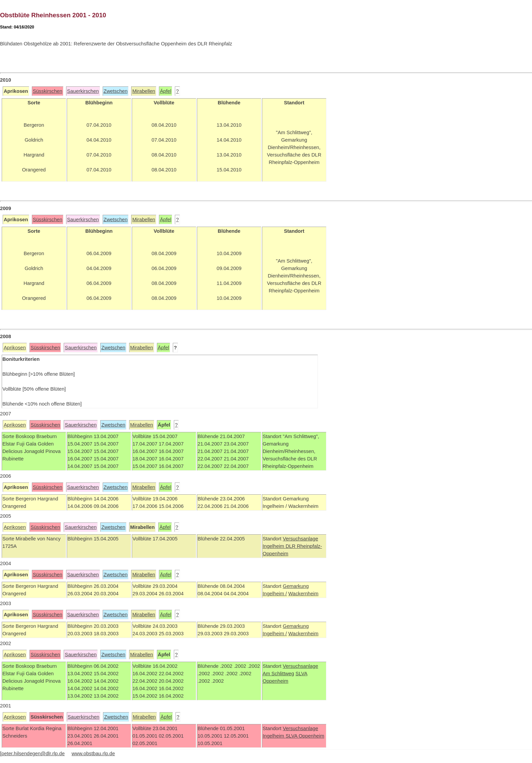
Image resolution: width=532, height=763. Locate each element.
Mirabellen (144, 91)
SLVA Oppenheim (305, 736)
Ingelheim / (275, 594)
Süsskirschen (48, 91)
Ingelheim (274, 546)
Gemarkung (296, 586)
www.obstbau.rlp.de (93, 754)
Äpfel (166, 91)
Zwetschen (116, 91)
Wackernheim (303, 594)
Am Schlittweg (278, 674)
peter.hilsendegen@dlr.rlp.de (33, 754)
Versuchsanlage (300, 539)
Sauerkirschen (83, 91)
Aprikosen (15, 348)
